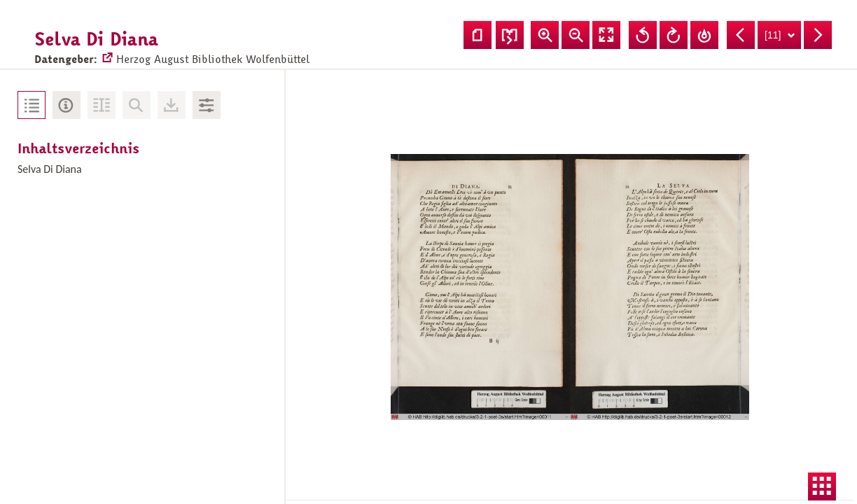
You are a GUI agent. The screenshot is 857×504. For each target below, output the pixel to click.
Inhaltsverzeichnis (32, 105)
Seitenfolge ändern (510, 35)
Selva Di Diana (50, 169)
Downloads (172, 105)
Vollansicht (606, 35)
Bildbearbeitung (207, 105)
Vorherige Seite (741, 35)
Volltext (102, 105)
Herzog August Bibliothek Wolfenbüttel (200, 46)
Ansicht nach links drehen (643, 35)
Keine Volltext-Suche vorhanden (137, 105)
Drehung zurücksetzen (704, 35)
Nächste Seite (818, 35)
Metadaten (67, 105)
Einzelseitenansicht (478, 35)
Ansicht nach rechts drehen (674, 35)
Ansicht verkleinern (576, 35)
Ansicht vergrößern (545, 35)
